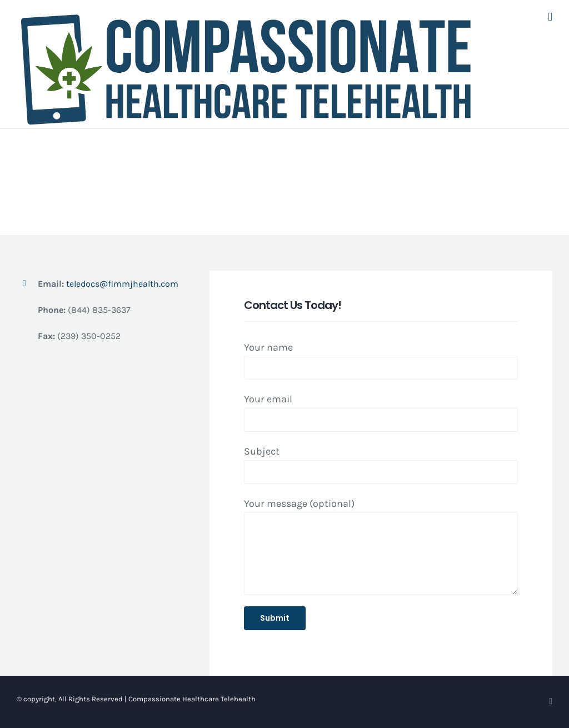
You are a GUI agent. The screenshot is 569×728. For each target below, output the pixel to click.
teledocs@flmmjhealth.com (122, 284)
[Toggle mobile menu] (550, 17)
